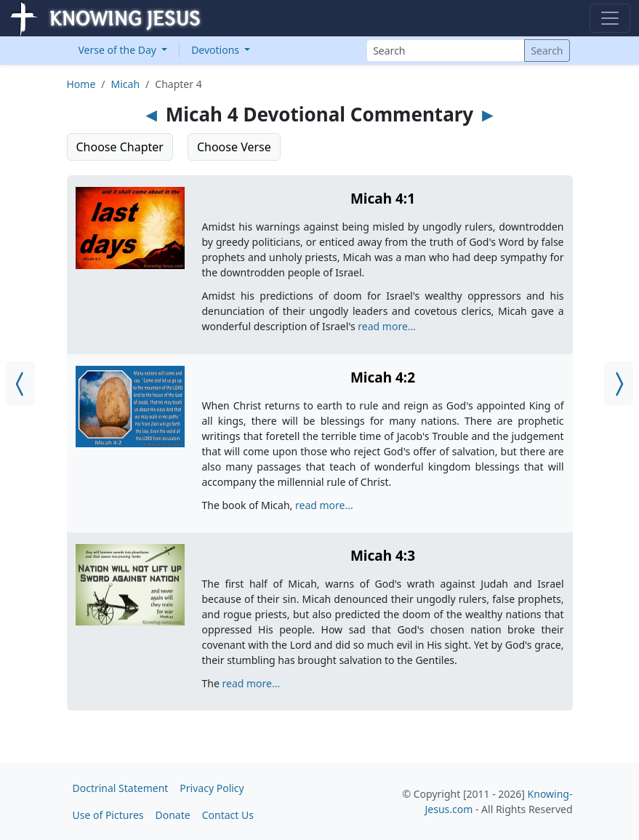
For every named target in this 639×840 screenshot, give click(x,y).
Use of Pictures (108, 815)
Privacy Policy (212, 788)
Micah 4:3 (383, 556)
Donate (173, 815)
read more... (387, 326)
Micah (126, 84)
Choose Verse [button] (234, 147)
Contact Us (228, 815)
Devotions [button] (217, 50)
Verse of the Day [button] (119, 50)
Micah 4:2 (383, 377)
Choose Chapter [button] (120, 147)
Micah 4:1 (383, 199)
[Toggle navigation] (610, 18)
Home (81, 84)
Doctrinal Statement (121, 788)
